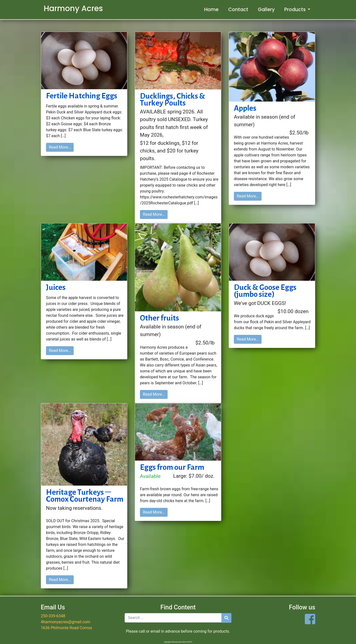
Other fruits (159, 318)
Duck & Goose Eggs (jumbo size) (265, 291)
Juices (56, 287)
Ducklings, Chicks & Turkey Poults (172, 99)
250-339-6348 (53, 616)
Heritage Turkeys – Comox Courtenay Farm (85, 496)
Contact (238, 10)
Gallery (266, 10)
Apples (245, 108)
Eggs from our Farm (172, 467)
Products (296, 10)
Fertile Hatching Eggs (82, 96)
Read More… (60, 147)
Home (211, 10)
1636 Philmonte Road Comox (66, 628)
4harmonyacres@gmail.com (66, 622)
